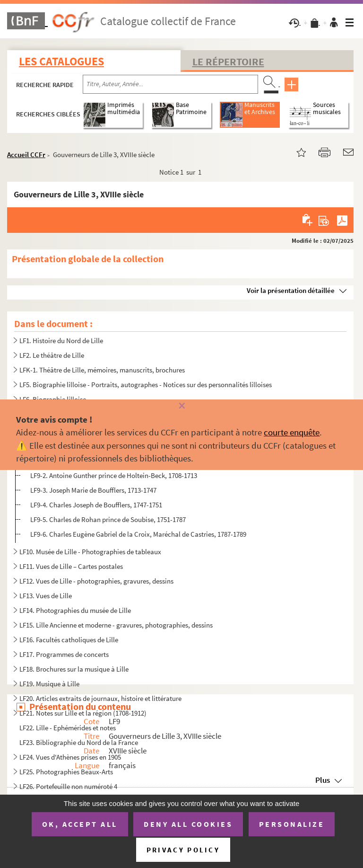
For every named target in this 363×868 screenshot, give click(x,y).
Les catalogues (61, 61)
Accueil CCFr (26, 155)
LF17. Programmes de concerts (64, 654)
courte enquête (292, 432)
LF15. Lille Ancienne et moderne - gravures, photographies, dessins (116, 625)
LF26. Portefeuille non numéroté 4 (68, 786)
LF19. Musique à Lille (49, 684)
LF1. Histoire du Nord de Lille (61, 341)
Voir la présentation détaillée (291, 290)
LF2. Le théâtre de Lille (52, 355)
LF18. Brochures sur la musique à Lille (74, 669)
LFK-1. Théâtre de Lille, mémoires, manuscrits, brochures (102, 370)
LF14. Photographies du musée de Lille (75, 610)
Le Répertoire (228, 62)
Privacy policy (183, 850)
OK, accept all (80, 824)
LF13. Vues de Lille (46, 596)
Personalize (292, 824)
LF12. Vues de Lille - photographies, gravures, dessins (96, 581)
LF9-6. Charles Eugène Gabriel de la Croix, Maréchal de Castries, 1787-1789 (138, 534)
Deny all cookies (188, 824)
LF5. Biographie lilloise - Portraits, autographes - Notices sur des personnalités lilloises (146, 385)
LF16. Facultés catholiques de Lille (69, 640)
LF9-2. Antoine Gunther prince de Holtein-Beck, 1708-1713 (114, 475)
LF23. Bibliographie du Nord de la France (79, 742)
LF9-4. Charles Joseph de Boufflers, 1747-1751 (96, 505)
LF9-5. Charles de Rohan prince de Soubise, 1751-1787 (108, 519)
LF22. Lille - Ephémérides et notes (68, 728)
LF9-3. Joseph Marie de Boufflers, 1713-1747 (93, 490)
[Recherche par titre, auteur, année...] (170, 84)
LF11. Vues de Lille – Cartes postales (71, 566)
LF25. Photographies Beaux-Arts (66, 772)
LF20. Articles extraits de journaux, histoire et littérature (100, 698)
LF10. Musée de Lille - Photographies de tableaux (90, 552)
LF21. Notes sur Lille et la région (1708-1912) (83, 713)
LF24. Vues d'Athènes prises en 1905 (70, 757)
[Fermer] (181, 406)
